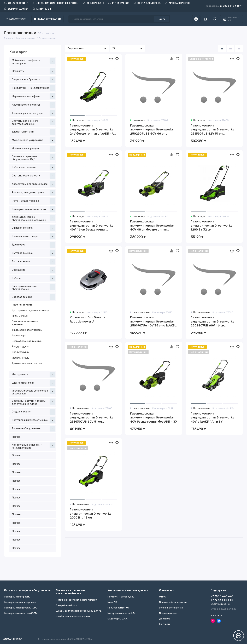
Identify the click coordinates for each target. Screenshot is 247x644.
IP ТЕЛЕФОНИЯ (119, 3)
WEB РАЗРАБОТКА (16, 9)
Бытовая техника (34, 253)
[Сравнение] (205, 19)
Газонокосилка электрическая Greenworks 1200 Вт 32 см (212, 225)
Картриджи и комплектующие (34, 420)
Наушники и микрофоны (34, 96)
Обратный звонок (220, 604)
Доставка (165, 619)
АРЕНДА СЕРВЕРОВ (178, 3)
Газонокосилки (22, 305)
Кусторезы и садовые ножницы (31, 310)
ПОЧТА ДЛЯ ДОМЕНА (147, 3)
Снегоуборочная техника (27, 341)
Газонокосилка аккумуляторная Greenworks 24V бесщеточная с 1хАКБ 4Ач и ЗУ (93, 130)
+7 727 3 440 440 (222, 600)
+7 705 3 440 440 (224, 6)
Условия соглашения (171, 608)
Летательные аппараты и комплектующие (34, 446)
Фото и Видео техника (34, 201)
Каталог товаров (48, 19)
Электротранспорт (34, 383)
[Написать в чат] (239, 636)
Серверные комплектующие (20, 602)
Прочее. (16, 437)
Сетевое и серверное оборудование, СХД (34, 158)
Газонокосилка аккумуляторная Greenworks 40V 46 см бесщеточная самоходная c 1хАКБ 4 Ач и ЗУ (92, 226)
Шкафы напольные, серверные (73, 616)
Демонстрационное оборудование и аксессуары (34, 218)
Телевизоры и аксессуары (34, 113)
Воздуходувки (21, 347)
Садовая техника (34, 297)
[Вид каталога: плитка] (222, 48)
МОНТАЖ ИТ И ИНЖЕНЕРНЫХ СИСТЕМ (55, 3)
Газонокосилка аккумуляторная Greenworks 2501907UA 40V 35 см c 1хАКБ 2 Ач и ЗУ (154, 322)
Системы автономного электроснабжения (34, 122)
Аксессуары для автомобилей (34, 184)
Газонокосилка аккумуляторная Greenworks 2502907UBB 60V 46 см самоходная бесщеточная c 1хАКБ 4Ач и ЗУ (152, 130)
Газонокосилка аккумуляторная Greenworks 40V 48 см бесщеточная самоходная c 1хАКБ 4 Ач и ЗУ (153, 226)
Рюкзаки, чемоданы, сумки (34, 193)
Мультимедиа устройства (34, 140)
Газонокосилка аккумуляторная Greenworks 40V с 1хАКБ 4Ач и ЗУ (213, 418)
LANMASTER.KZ (12, 639)
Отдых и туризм (34, 412)
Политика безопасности (173, 602)
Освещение (34, 270)
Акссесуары (33, 336)
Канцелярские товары (34, 236)
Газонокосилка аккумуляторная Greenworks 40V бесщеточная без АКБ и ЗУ (154, 418)
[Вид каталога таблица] (239, 48)
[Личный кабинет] (196, 19)
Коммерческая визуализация (34, 209)
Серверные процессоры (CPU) (21, 608)
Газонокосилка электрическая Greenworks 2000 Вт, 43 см (91, 513)
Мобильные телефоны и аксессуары (34, 61)
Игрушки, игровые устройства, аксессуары (34, 392)
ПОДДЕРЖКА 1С (93, 3)
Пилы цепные (20, 316)
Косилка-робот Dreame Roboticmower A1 (87, 319)
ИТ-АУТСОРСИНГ (16, 3)
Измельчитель (20, 358)
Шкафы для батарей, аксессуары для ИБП (80, 611)
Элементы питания (34, 132)
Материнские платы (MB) (122, 613)
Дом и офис (34, 245)
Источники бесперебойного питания (77, 600)
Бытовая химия (34, 262)
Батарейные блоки (66, 605)
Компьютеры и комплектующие (34, 88)
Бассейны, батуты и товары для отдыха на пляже (34, 402)
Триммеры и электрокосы (27, 330)
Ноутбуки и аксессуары (121, 597)
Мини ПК (112, 602)
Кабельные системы (34, 167)
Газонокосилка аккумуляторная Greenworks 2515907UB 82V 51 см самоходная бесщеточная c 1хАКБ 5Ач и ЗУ (213, 130)
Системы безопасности (34, 176)
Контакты (164, 624)
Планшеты (34, 71)
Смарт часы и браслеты (34, 79)
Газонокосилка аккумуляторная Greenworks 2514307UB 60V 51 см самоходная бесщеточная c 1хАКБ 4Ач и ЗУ (92, 418)
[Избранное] (215, 19)
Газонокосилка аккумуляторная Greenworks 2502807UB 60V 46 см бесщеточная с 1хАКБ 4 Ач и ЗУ (214, 322)
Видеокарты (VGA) (118, 619)
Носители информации (34, 149)
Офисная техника (34, 228)
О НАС (163, 597)
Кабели (34, 278)
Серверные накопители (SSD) (21, 613)
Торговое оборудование (34, 429)
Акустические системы (34, 105)
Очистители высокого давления (25, 323)
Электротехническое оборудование (34, 287)
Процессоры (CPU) (118, 608)
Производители (168, 613)
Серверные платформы (17, 597)
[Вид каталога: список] (230, 48)
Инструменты (34, 375)
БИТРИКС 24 (42, 9)
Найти (162, 19)
